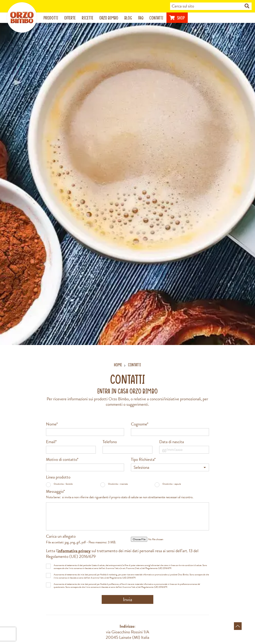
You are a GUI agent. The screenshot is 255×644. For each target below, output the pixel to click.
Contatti (156, 18)
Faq (141, 18)
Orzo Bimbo (109, 18)
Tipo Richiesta (143, 460)
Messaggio (120, 494)
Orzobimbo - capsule (168, 484)
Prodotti (51, 18)
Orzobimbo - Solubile (59, 484)
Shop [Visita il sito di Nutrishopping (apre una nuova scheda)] (177, 18)
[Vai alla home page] (22, 17)
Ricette (88, 18)
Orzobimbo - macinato (114, 484)
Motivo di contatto (62, 460)
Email (51, 442)
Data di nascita (172, 442)
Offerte (70, 18)
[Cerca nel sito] (247, 6)
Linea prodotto (58, 477)
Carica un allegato (81, 539)
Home (118, 365)
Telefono (110, 442)
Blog (128, 18)
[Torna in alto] (238, 626)
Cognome (140, 424)
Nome (52, 424)
